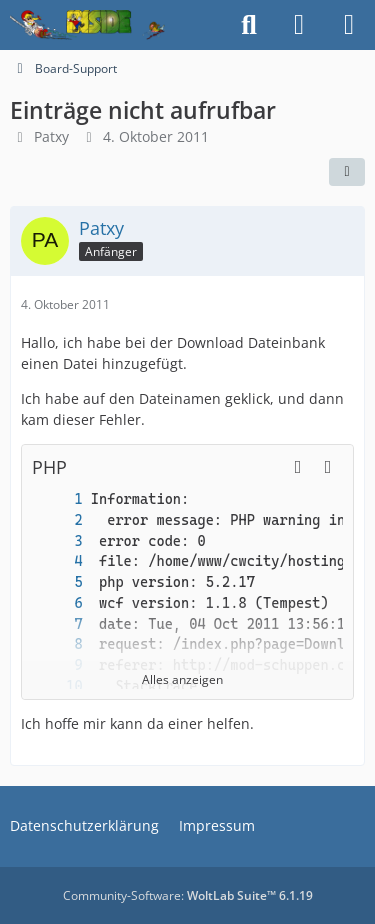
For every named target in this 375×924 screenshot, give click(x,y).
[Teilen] (347, 172)
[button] (298, 467)
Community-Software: (188, 895)
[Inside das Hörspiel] (87, 25)
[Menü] (349, 25)
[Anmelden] (299, 25)
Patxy (51, 136)
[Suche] (249, 25)
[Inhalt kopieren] (328, 467)
